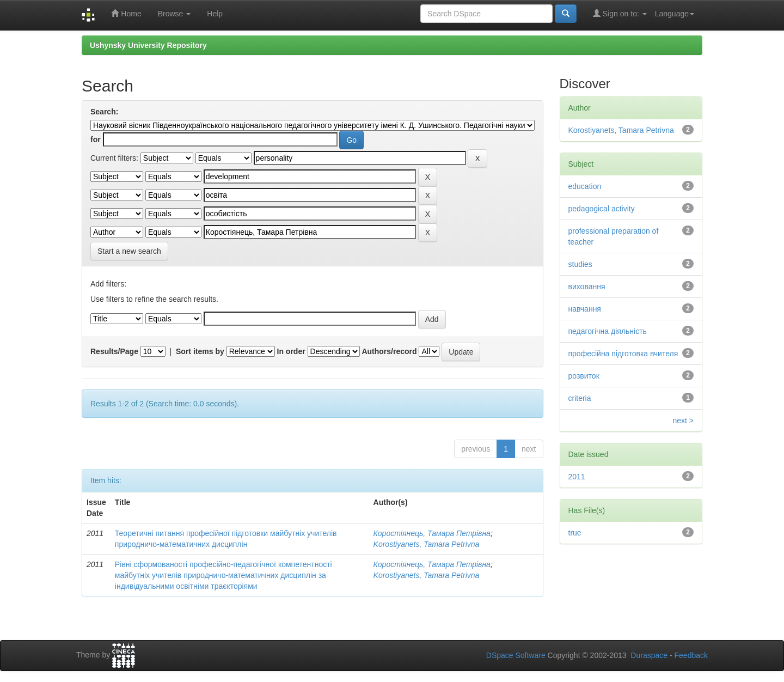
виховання (587, 287)
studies (580, 264)
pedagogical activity (602, 209)
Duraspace (649, 655)
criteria (580, 398)
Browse (174, 14)
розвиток (584, 376)
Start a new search (129, 251)
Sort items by (200, 351)
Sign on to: (620, 13)
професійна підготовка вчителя (623, 354)
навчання (585, 309)
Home (126, 13)
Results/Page (114, 351)
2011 (577, 477)
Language (675, 14)
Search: (104, 112)
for (96, 139)
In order (291, 351)
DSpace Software (516, 655)
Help (215, 14)
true (575, 533)
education (585, 186)
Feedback (691, 655)
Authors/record (389, 351)
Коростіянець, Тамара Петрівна (432, 533)
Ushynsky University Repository (148, 45)
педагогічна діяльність (608, 331)
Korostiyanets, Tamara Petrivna (427, 544)
